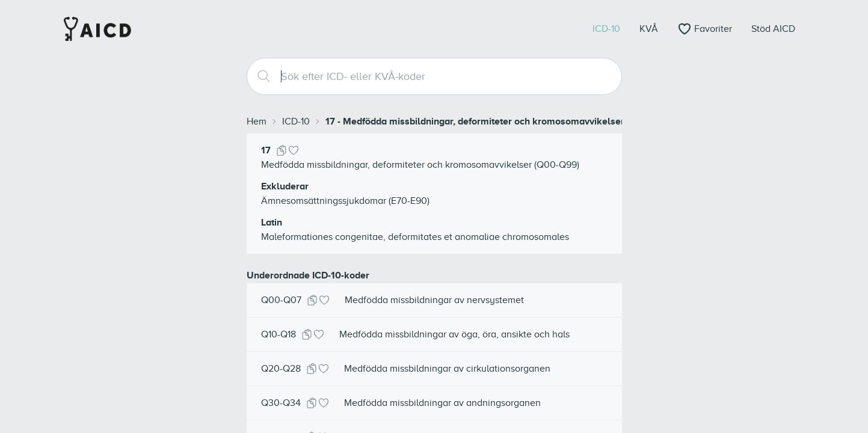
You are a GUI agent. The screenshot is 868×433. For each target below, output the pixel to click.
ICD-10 (296, 121)
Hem (257, 121)
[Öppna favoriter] (705, 29)
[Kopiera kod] (282, 150)
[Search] (259, 76)
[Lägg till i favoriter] (294, 150)
